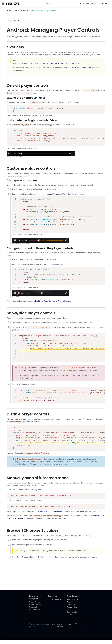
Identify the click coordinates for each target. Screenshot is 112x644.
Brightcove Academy (56, 604)
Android (16, 11)
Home (9, 11)
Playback (25, 11)
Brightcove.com (72, 604)
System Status (35, 606)
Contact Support (35, 609)
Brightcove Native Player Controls (59, 63)
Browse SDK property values (81, 67)
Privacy (53, 628)
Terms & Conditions (60, 630)
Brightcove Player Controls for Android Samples (53, 303)
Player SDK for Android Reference (51, 516)
